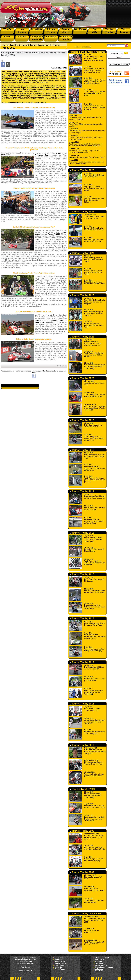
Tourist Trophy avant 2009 (85, 914)
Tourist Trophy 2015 (82, 574)
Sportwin (98, 962)
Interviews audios (102, 965)
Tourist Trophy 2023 (82, 295)
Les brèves (59, 958)
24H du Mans (60, 965)
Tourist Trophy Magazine (35, 45)
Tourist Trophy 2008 (82, 831)
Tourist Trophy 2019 (82, 420)
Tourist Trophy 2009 (82, 789)
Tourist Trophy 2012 (82, 662)
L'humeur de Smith (102, 958)
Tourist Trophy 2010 (82, 745)
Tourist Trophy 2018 (82, 450)
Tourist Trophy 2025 (82, 212)
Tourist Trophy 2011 (82, 704)
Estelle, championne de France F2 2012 (51, 233)
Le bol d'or (59, 967)
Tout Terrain (99, 960)
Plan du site (25, 967)
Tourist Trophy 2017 (82, 491)
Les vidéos (99, 963)
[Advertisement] (119, 125)
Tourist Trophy (10, 45)
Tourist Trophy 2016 (82, 533)
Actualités (58, 960)
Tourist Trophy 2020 (82, 378)
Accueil (22, 971)
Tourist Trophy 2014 (82, 618)
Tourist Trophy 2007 (82, 872)
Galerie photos (60, 963)
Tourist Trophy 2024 (82, 253)
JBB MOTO (99, 971)
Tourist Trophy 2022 (82, 337)
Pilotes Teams (60, 962)
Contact (29, 971)
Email (119, 58)
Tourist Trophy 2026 (82, 170)
